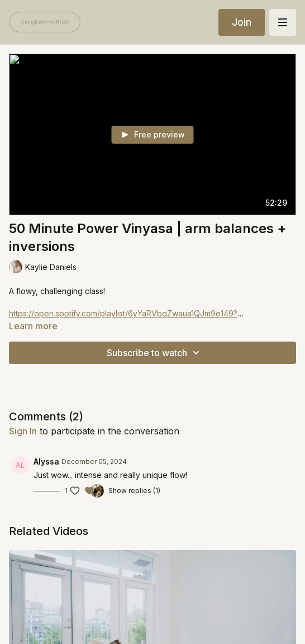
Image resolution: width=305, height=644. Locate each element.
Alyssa (46, 461)
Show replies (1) (134, 491)
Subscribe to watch (155, 353)
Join (242, 22)
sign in (23, 431)
